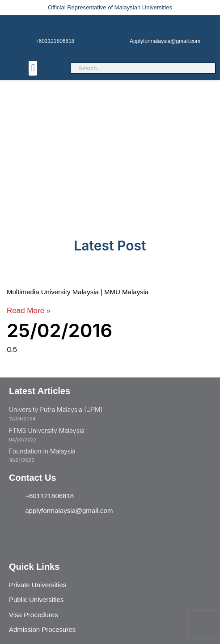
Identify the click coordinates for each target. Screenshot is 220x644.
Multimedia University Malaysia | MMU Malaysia (78, 292)
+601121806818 (55, 41)
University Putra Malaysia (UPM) (56, 409)
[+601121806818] (55, 25)
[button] (33, 68)
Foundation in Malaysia (42, 451)
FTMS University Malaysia (47, 430)
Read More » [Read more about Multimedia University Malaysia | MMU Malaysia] (29, 311)
